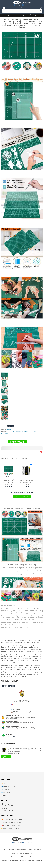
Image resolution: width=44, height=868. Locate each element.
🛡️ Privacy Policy (6, 789)
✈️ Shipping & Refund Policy (9, 786)
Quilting (34, 15)
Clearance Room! (8, 686)
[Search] (22, 11)
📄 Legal (4, 795)
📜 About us (5, 783)
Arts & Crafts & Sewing (19, 15)
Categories (9, 15)
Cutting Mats (5, 433)
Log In (22, 8)
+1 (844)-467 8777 (11, 736)
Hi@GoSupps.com (9, 810)
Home (3, 15)
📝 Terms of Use (6, 792)
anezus (9, 429)
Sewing (28, 15)
